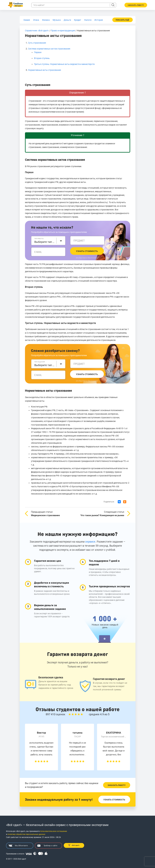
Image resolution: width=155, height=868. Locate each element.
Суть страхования (37, 43)
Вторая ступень (42, 58)
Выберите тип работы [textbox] (45, 242)
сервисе (90, 542)
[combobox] (48, 241)
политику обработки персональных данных (26, 834)
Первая (38, 52)
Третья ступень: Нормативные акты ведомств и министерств (64, 64)
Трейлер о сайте (47, 846)
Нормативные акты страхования (45, 70)
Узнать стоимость (87, 251)
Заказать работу (117, 785)
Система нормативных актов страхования (49, 49)
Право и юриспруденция (63, 31)
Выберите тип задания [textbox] (45, 365)
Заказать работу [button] (136, 5)
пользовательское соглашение (54, 831)
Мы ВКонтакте (18, 846)
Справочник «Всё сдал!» (37, 31)
